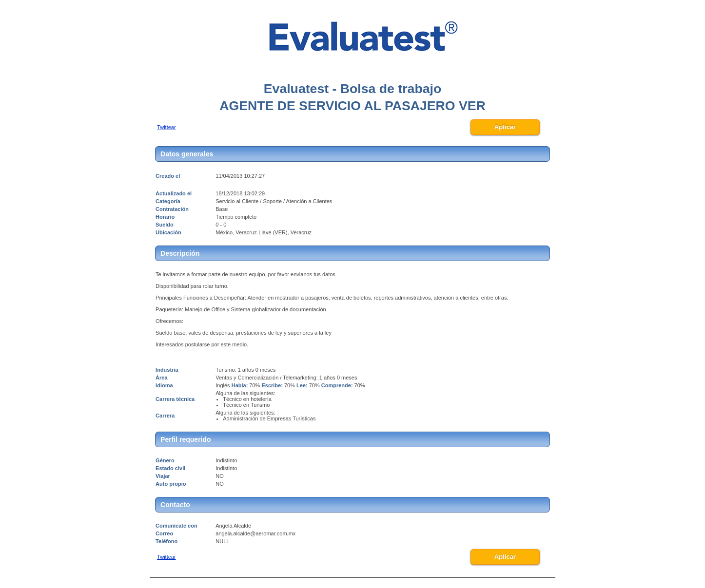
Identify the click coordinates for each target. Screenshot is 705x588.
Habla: (240, 385)
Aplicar (505, 127)
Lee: (302, 385)
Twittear (166, 127)
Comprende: (337, 385)
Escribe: (272, 385)
